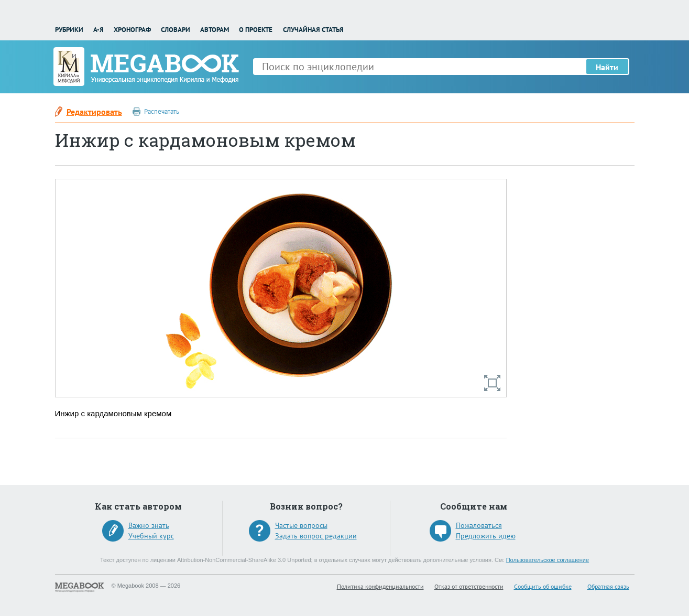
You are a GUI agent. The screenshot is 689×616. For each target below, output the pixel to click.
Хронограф (132, 30)
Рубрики (69, 30)
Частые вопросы (301, 525)
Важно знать (149, 525)
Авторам (215, 30)
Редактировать (94, 112)
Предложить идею (486, 536)
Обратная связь (608, 586)
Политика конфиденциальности (380, 586)
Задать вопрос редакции (316, 536)
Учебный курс (151, 536)
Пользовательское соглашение (548, 560)
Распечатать (162, 111)
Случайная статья (313, 30)
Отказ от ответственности (469, 586)
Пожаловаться (479, 525)
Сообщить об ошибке (543, 586)
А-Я (99, 30)
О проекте (256, 30)
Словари (176, 30)
